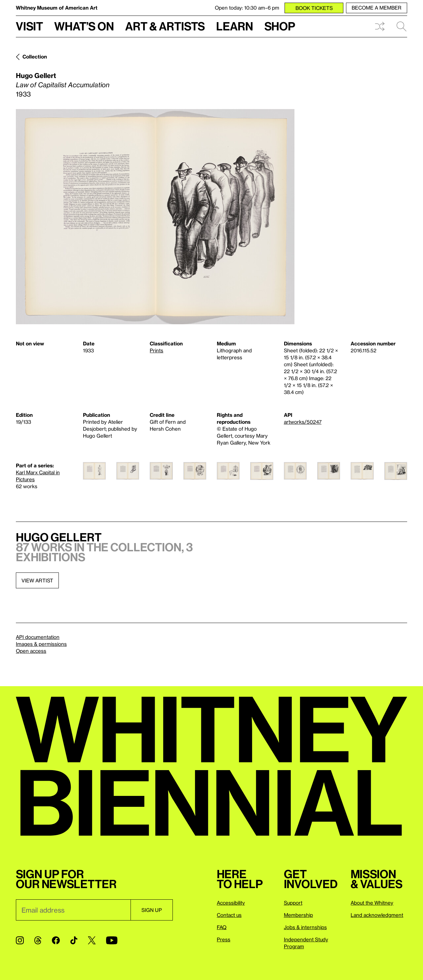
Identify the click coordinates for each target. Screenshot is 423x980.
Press (224, 939)
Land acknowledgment (377, 915)
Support (293, 903)
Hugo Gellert (36, 75)
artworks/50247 (303, 422)
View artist (37, 580)
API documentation (38, 637)
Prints (156, 350)
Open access (31, 651)
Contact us (229, 915)
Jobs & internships (305, 927)
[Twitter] (92, 940)
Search (402, 26)
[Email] (73, 910)
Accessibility (231, 903)
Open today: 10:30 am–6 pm (247, 8)
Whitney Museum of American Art (57, 8)
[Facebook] (56, 940)
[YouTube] (112, 940)
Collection (35, 57)
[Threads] (38, 940)
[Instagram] (20, 940)
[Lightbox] (155, 217)
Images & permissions (41, 644)
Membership (298, 915)
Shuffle (380, 26)
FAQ (222, 927)
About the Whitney (372, 903)
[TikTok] (74, 940)
